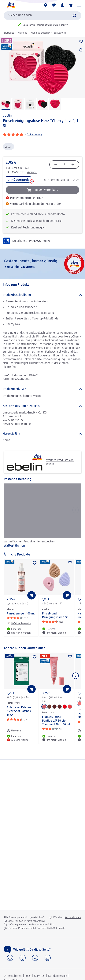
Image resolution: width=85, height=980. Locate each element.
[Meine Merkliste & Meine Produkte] (54, 5)
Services (39, 976)
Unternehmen (13, 976)
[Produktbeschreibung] (42, 295)
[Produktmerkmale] (42, 389)
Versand (32, 173)
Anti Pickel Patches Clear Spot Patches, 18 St (19, 711)
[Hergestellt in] (42, 434)
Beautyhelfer (60, 33)
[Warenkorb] (71, 5)
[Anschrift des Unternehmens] (42, 406)
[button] (79, 5)
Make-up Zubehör (40, 33)
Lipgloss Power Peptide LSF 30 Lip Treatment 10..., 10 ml (56, 721)
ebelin (7, 116)
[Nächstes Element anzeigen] (76, 676)
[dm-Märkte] (46, 5)
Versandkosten (73, 917)
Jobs (28, 976)
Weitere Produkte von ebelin (40, 462)
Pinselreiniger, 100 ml (21, 614)
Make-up (22, 33)
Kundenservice (58, 976)
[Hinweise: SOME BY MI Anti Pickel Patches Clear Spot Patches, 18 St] (14, 731)
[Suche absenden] (75, 16)
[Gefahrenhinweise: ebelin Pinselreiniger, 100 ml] (19, 623)
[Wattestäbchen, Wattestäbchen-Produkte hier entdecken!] (42, 516)
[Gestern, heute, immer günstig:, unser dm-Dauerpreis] (42, 264)
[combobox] (42, 16)
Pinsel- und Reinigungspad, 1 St (55, 616)
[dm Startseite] (10, 5)
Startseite (9, 33)
